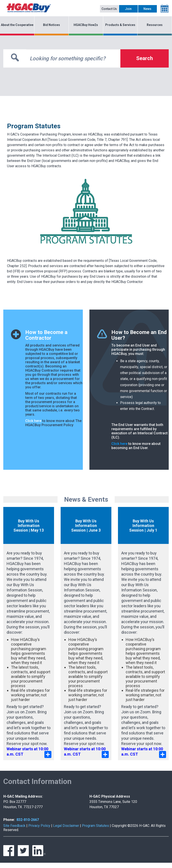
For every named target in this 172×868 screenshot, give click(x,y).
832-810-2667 (28, 820)
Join (128, 9)
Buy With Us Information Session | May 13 (29, 526)
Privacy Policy (39, 826)
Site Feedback (14, 826)
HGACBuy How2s (86, 25)
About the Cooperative (17, 25)
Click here (33, 421)
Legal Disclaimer (66, 826)
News (147, 9)
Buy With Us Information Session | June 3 (86, 526)
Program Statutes (95, 826)
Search (145, 58)
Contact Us (109, 9)
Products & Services (120, 25)
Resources (155, 25)
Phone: (9, 820)
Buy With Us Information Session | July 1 (143, 526)
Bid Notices (52, 25)
